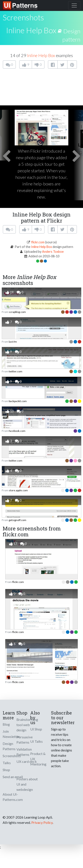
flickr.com (38, 242)
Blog (6, 724)
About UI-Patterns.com (13, 797)
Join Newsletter (11, 734)
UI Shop (36, 729)
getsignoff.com (18, 520)
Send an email (13, 777)
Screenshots (12, 756)
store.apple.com (18, 490)
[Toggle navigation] (74, 5)
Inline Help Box (31, 30)
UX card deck (27, 761)
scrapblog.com (17, 312)
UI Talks (36, 741)
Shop (6, 770)
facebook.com (17, 431)
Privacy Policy (42, 822)
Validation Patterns (24, 752)
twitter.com (16, 371)
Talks (7, 763)
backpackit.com (18, 401)
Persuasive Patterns (25, 740)
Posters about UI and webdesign (27, 784)
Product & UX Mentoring (38, 759)
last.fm (13, 342)
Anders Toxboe (53, 252)
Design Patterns (9, 746)
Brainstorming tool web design (27, 725)
